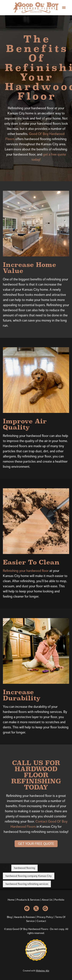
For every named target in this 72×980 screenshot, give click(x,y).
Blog (9, 917)
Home (11, 900)
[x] (36, 908)
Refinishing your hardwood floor (26, 571)
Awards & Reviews (24, 917)
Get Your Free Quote (36, 844)
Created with (36, 971)
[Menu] (64, 8)
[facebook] (27, 908)
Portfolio (59, 900)
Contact (41, 921)
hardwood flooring (24, 868)
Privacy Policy (45, 917)
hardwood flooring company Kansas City (29, 876)
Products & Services (28, 900)
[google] (45, 908)
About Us (47, 900)
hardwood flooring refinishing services (27, 884)
